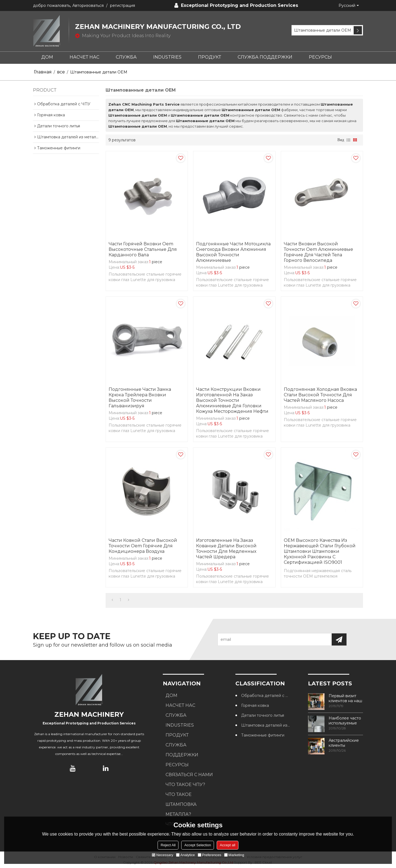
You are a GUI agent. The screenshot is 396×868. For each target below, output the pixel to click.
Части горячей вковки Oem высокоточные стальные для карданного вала (143, 249)
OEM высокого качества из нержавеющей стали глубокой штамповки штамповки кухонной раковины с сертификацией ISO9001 (320, 551)
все (61, 72)
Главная (43, 72)
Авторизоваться (88, 6)
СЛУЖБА (126, 57)
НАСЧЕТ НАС (84, 57)
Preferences (210, 855)
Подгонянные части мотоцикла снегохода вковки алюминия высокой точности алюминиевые (233, 252)
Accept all (227, 845)
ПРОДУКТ (210, 57)
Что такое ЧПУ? (185, 785)
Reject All (168, 845)
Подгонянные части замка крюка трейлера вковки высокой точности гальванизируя (140, 398)
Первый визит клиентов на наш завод (345, 698)
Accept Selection (198, 845)
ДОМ (47, 57)
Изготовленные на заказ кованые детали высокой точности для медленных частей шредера (226, 549)
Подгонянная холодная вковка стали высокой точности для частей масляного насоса (320, 395)
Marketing (234, 855)
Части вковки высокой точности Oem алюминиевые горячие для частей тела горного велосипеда (318, 252)
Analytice (185, 855)
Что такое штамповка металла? (181, 804)
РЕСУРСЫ (320, 57)
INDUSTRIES (167, 57)
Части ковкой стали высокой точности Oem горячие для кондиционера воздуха (143, 546)
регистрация (123, 6)
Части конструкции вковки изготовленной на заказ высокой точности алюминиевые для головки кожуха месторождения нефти (232, 400)
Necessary (162, 855)
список (348, 140)
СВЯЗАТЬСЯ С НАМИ (189, 775)
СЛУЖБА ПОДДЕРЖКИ (265, 57)
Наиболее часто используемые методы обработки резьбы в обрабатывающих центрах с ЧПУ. (346, 721)
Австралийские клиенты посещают (344, 743)
